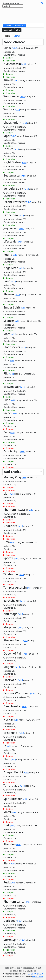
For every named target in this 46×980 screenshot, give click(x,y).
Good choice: (14, 42)
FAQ (42, 3)
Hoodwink (10, 61)
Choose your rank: (11, 3)
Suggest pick (8, 30)
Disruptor (10, 58)
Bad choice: (13, 472)
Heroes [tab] (7, 36)
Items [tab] (17, 36)
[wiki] (14, 48)
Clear (18, 30)
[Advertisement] (23, 15)
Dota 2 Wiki (37, 977)
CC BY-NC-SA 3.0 (35, 974)
